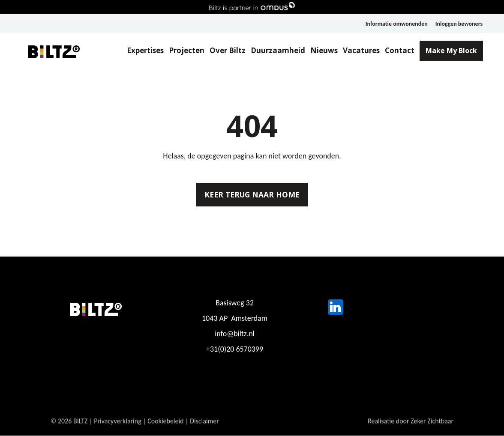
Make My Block (451, 51)
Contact (399, 51)
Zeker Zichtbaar (432, 426)
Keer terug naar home (252, 195)
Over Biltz (227, 51)
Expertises (144, 51)
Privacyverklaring (118, 426)
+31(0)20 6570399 (235, 350)
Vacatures (361, 51)
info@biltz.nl (235, 334)
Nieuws (324, 51)
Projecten (186, 51)
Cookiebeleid (166, 426)
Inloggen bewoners (459, 24)
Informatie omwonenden (396, 24)
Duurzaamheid (277, 51)
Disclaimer (205, 426)
